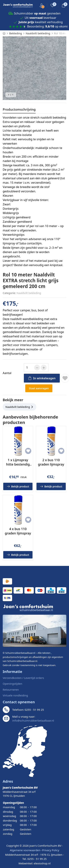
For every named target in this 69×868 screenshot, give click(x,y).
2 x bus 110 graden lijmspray (51, 462)
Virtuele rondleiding (15, 695)
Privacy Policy (51, 850)
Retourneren (11, 690)
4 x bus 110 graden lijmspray (18, 531)
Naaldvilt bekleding (29, 293)
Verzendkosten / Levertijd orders (23, 678)
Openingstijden (12, 684)
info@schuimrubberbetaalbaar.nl (33, 720)
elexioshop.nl (42, 863)
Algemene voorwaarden (25, 850)
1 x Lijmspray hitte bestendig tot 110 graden (18, 464)
